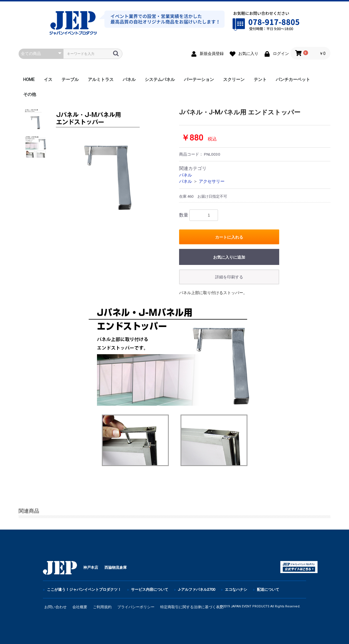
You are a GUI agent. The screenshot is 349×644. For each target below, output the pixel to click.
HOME (29, 80)
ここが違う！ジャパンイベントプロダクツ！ (84, 589)
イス (48, 80)
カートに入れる (229, 237)
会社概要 (80, 607)
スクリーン (234, 80)
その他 (30, 94)
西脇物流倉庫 (116, 567)
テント (260, 80)
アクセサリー (212, 181)
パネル (129, 80)
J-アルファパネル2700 (197, 589)
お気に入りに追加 (229, 257)
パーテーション (199, 80)
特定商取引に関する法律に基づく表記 (192, 607)
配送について (268, 589)
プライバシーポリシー (136, 607)
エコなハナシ (236, 589)
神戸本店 (91, 567)
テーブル (70, 80)
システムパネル (160, 80)
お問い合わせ (55, 607)
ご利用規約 (102, 607)
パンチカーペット (293, 80)
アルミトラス (101, 80)
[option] (111, 167)
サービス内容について (150, 589)
